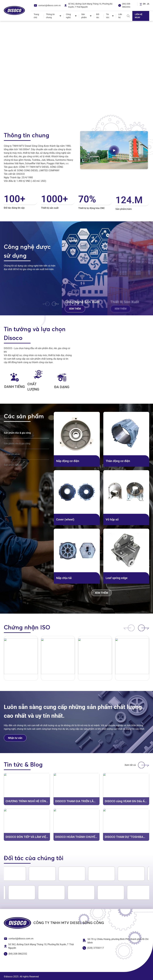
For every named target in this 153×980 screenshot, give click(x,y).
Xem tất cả (137, 765)
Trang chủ (36, 16)
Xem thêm (75, 309)
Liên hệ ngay (139, 16)
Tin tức (108, 16)
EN (144, 4)
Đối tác (98, 16)
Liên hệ (120, 16)
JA (148, 4)
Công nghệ (68, 16)
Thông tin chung (50, 16)
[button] (7, 113)
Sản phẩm (84, 16)
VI (141, 4)
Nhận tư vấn (15, 743)
